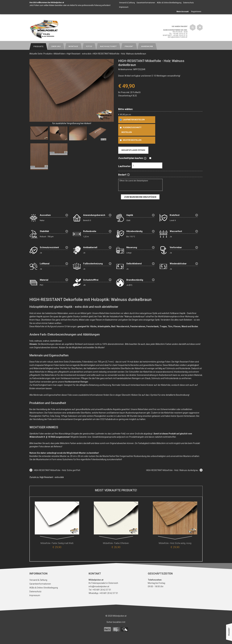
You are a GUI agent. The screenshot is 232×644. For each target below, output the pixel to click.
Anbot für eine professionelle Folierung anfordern (90, 5)
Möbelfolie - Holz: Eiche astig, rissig (175, 543)
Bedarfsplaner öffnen (133, 150)
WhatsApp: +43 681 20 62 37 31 (175, 35)
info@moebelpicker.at (178, 37)
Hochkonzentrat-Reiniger (76, 382)
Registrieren (196, 12)
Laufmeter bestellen (132, 120)
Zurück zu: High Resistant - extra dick (47, 477)
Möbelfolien (59, 54)
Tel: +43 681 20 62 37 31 (178, 34)
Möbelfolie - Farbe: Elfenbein (116, 543)
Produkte (48, 54)
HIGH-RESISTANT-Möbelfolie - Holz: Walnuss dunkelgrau (172, 470)
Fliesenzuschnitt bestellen (130, 130)
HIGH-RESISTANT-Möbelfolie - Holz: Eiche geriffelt (57, 470)
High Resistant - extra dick (79, 54)
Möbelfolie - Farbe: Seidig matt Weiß (57, 543)
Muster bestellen (130, 140)
